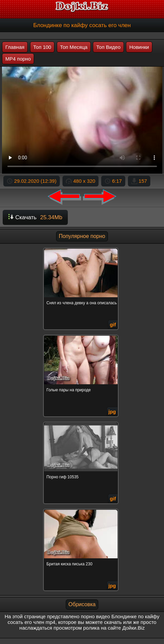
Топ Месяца (74, 47)
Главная (15, 47)
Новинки (139, 47)
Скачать (35, 217)
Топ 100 (42, 47)
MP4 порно (18, 59)
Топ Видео (108, 47)
